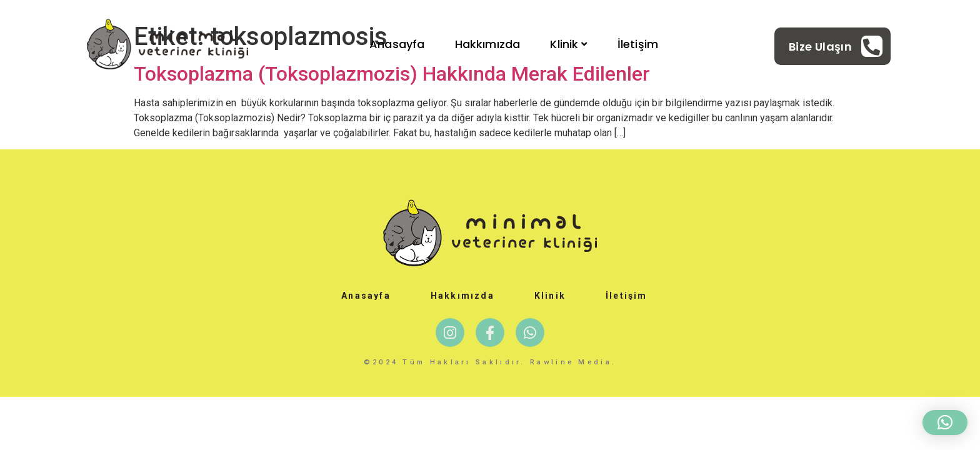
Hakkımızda (488, 44)
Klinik (568, 44)
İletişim (638, 44)
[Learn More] (836, 46)
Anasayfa (397, 44)
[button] (945, 422)
